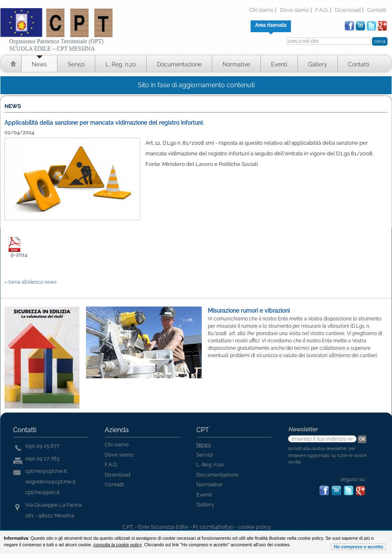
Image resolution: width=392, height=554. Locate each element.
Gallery (318, 64)
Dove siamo (294, 10)
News (39, 64)
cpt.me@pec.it (42, 492)
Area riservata (271, 25)
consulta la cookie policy (118, 545)
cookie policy (254, 527)
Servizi (76, 64)
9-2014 (19, 255)
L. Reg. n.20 (121, 64)
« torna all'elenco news (31, 282)
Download (348, 10)
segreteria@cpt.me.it (50, 482)
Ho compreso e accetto (358, 547)
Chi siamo (261, 10)
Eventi (279, 64)
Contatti (377, 10)
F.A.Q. (322, 10)
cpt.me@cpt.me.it (46, 471)
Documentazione (179, 64)
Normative (236, 64)
